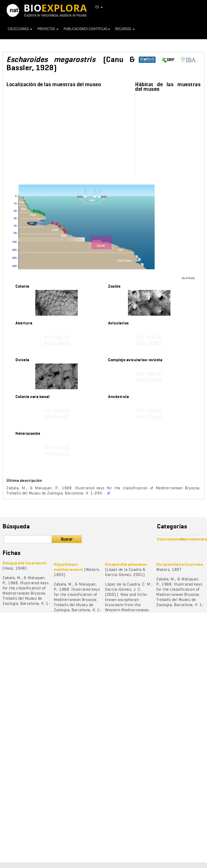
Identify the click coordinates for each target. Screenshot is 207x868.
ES (99, 7)
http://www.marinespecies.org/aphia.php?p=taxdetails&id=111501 (149, 60)
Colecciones (20, 29)
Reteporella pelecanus (126, 564)
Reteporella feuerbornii (25, 563)
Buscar (67, 539)
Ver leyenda (188, 277)
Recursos (125, 29)
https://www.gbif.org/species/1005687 (170, 60)
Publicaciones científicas (87, 29)
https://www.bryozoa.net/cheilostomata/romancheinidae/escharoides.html (190, 60)
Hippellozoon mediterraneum (68, 567)
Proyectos (48, 29)
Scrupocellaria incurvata (179, 564)
